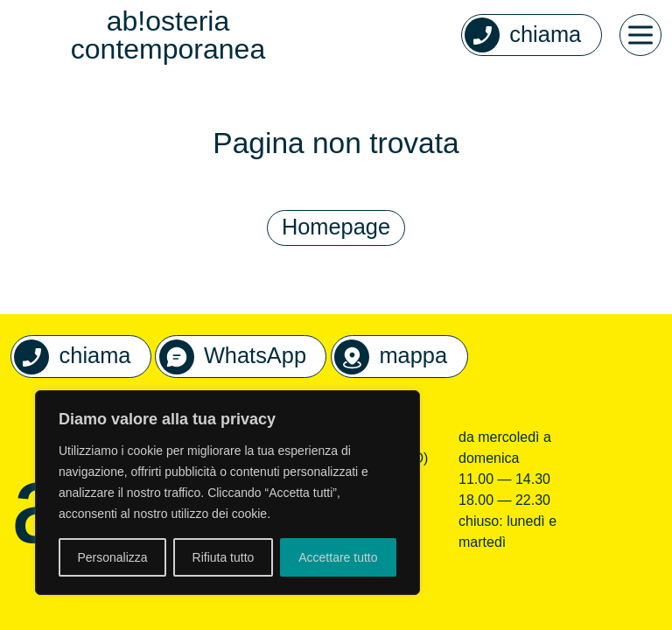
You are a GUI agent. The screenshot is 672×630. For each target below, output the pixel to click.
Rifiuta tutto (224, 557)
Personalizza (112, 557)
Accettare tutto (338, 557)
